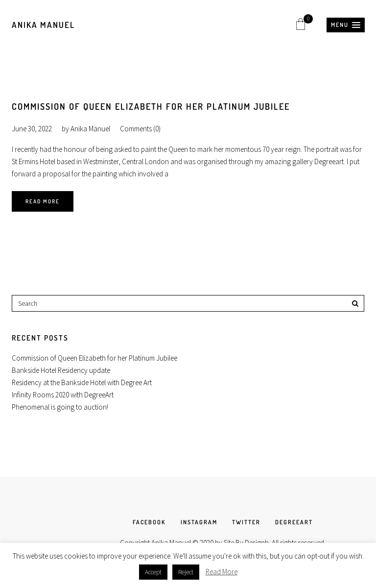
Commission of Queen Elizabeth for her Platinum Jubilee (151, 106)
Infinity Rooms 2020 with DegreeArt (63, 395)
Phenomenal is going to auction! (60, 407)
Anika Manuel (43, 25)
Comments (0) (140, 129)
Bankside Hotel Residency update (61, 370)
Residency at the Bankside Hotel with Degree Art (82, 382)
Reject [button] (186, 572)
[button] (346, 25)
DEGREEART (294, 522)
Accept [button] (153, 572)
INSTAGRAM (199, 522)
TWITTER (246, 522)
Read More (43, 201)
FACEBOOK (149, 522)
